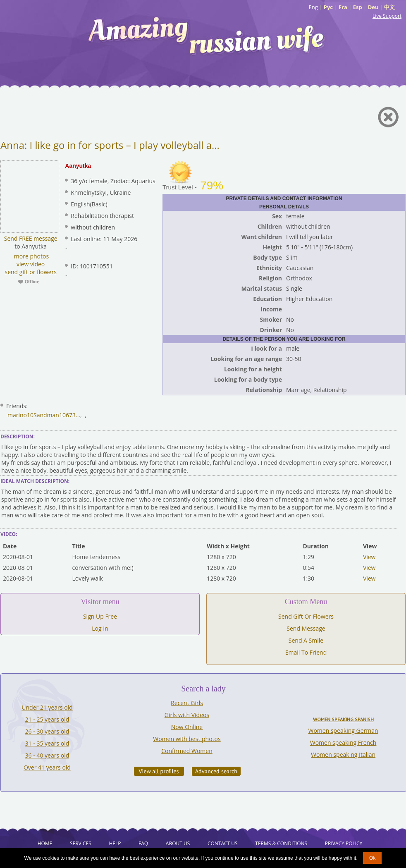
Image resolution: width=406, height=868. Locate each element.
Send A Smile (306, 640)
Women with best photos (187, 739)
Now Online (187, 727)
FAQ (143, 843)
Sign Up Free (100, 616)
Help (115, 843)
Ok (372, 858)
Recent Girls (187, 703)
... (78, 415)
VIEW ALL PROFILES (159, 771)
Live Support (387, 16)
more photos (31, 256)
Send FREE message (31, 238)
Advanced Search (216, 771)
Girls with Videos (187, 715)
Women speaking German (343, 731)
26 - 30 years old (47, 731)
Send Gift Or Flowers (306, 616)
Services (81, 843)
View (369, 557)
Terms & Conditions (281, 843)
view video (31, 264)
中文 (389, 7)
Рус (328, 7)
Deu (373, 7)
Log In (100, 628)
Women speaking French (343, 742)
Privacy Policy (344, 843)
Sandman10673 (55, 415)
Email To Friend (306, 652)
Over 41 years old (47, 767)
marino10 (20, 415)
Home (45, 843)
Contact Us (223, 843)
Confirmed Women (187, 751)
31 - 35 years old (47, 743)
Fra (343, 7)
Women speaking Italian (343, 754)
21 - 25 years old (47, 719)
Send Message (306, 628)
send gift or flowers (30, 272)
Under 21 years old (47, 707)
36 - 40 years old (47, 755)
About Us (178, 843)
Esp (358, 7)
